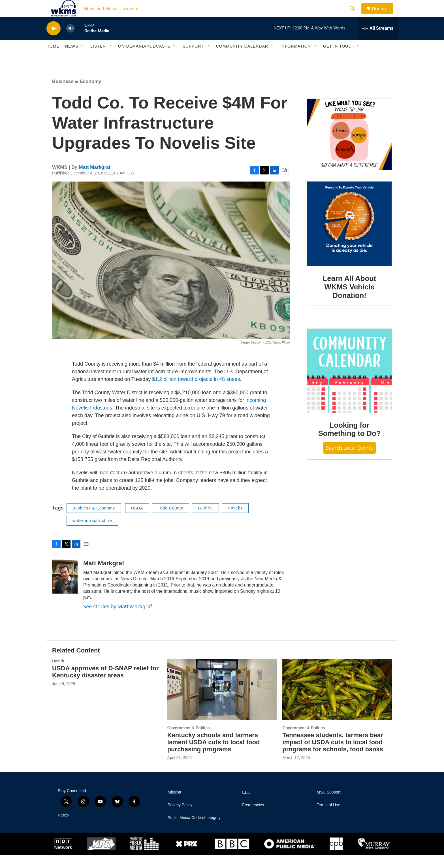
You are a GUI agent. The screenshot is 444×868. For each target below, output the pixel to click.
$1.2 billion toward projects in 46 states (196, 392)
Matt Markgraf (94, 180)
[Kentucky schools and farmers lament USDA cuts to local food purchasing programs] (222, 702)
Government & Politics (189, 741)
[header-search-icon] (355, 15)
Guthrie (205, 521)
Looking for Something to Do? (350, 442)
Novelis (235, 521)
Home (53, 59)
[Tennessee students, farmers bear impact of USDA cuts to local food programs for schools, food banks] (337, 702)
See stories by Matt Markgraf (118, 619)
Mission (174, 805)
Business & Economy (77, 94)
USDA (137, 521)
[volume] (71, 41)
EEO (246, 805)
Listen (98, 59)
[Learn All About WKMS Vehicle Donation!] (349, 236)
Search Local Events (349, 460)
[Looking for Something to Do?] (349, 383)
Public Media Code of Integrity (194, 830)
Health (58, 674)
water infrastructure (92, 533)
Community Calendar (242, 59)
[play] (54, 41)
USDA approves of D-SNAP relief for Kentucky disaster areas (105, 684)
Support (193, 59)
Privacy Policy (180, 818)
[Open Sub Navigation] (82, 59)
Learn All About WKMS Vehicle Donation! (350, 300)
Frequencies (253, 818)
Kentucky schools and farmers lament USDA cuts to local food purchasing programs (214, 755)
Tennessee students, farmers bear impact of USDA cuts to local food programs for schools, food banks (333, 755)
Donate (383, 15)
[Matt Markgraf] (65, 589)
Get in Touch (339, 59)
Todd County (171, 521)
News (72, 59)
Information (296, 59)
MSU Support (329, 805)
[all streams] (378, 41)
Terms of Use (328, 818)
